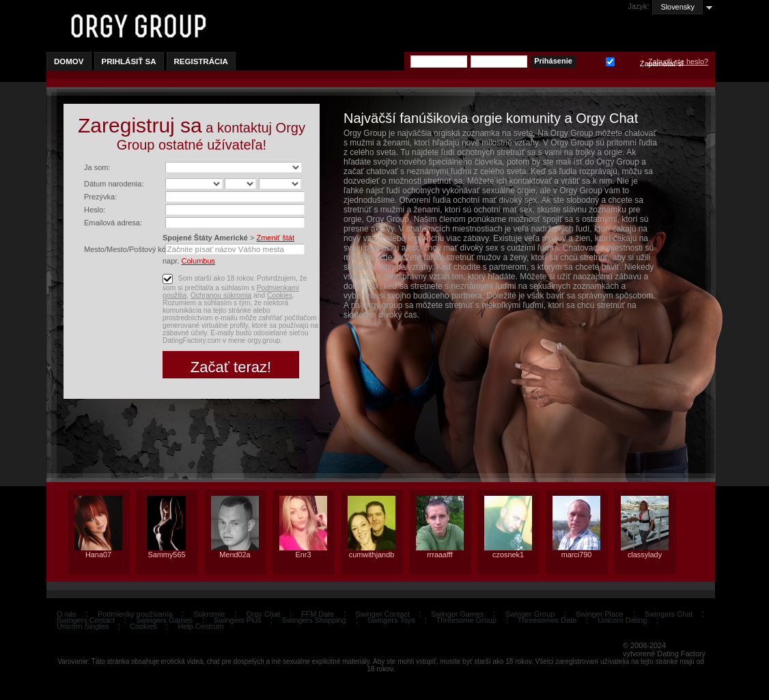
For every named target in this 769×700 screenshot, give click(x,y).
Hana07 (98, 555)
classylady (645, 555)
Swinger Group (530, 614)
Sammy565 (166, 555)
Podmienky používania (135, 614)
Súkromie (209, 614)
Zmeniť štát (275, 238)
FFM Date (318, 614)
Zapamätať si (610, 60)
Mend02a (235, 555)
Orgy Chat (263, 614)
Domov (69, 61)
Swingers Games (164, 620)
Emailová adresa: (113, 223)
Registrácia (201, 61)
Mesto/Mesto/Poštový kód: (128, 249)
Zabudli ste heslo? (678, 61)
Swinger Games (457, 614)
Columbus (199, 261)
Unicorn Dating (622, 620)
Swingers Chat (669, 614)
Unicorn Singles (83, 626)
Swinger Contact (382, 614)
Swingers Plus (237, 620)
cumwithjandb (372, 555)
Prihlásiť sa (129, 61)
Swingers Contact (86, 620)
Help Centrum (200, 626)
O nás (67, 614)
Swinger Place (600, 614)
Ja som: (97, 167)
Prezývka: (100, 197)
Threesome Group (466, 620)
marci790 (577, 555)
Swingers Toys (391, 620)
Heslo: (95, 210)
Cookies (280, 295)
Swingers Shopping (314, 620)
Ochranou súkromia (221, 295)
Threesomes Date (547, 620)
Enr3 (304, 555)
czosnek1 (508, 555)
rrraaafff (440, 555)
